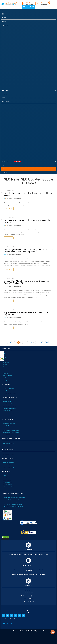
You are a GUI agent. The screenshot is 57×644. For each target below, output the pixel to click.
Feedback (4, 363)
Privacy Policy (5, 372)
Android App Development (8, 461)
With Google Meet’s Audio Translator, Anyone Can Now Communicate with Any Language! (27, 250)
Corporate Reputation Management (11, 498)
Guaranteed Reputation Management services (13, 500)
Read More (9, 208)
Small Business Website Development (10, 429)
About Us (4, 356)
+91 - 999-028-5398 (44, 4)
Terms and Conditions (7, 374)
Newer (10, 341)
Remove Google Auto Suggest (9, 411)
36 (42, 341)
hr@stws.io (31, 597)
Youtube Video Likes (7, 479)
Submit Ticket (5, 361)
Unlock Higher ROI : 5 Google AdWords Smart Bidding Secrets (26, 194)
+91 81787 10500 (30, 600)
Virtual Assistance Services (8, 442)
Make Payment (5, 378)
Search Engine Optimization (8, 452)
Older (47, 341)
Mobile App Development (7, 433)
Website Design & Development (9, 392)
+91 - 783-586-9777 (29, 591)
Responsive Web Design (7, 389)
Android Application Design (8, 463)
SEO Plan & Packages (7, 483)
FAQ (3, 370)
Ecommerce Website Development (10, 426)
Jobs (3, 367)
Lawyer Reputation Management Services (12, 503)
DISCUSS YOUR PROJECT (28, 7)
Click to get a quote (7, 622)
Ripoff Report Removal (7, 409)
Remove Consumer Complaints (9, 407)
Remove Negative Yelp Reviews (9, 405)
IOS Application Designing (8, 466)
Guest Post (5, 474)
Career (4, 365)
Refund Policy (5, 376)
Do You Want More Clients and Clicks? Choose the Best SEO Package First (27, 281)
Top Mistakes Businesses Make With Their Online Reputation (24, 312)
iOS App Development (7, 424)
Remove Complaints (6, 400)
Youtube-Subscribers (7, 481)
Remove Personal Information (8, 402)
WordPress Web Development (8, 422)
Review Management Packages (9, 485)
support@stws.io (29, 4)
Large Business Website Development (10, 431)
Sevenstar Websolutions (15, 198)
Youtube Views (5, 476)
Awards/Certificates (6, 358)
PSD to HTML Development (8, 387)
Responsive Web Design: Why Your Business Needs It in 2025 (27, 221)
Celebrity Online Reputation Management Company (14, 496)
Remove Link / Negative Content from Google (13, 505)
